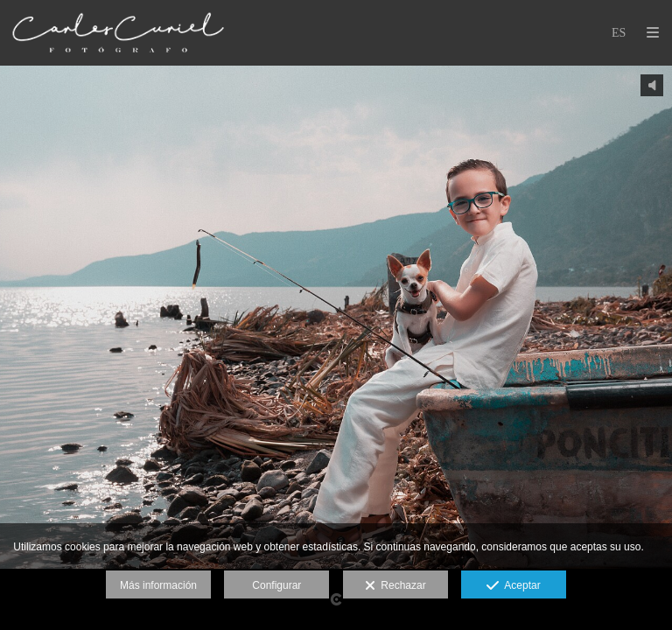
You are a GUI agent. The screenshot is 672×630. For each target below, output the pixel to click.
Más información (158, 585)
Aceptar (513, 586)
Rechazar (395, 586)
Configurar (276, 585)
